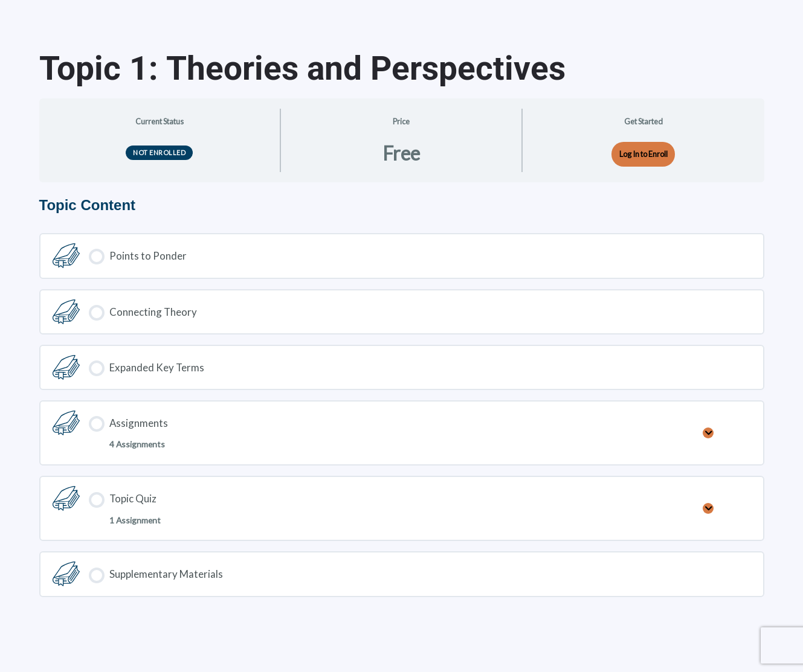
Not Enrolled (159, 152)
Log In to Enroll (643, 154)
